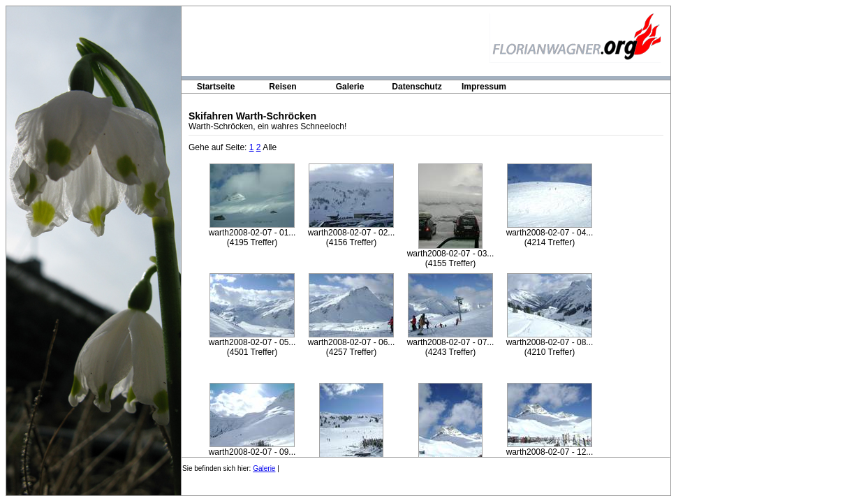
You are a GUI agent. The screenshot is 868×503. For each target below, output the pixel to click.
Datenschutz (417, 87)
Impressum (484, 87)
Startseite (216, 87)
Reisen (282, 87)
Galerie (350, 87)
